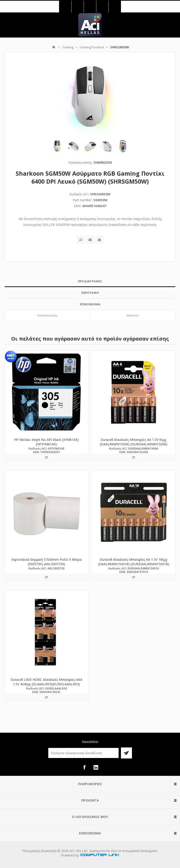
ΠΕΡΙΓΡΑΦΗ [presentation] (90, 293)
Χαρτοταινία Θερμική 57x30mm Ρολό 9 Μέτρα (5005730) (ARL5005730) (46, 562)
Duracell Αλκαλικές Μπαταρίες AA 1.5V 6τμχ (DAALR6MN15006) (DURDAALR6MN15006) (134, 442)
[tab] (90, 281)
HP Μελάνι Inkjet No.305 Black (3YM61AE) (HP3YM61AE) (46, 442)
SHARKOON (103, 162)
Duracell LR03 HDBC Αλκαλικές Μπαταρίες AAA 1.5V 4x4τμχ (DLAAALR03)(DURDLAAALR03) (46, 682)
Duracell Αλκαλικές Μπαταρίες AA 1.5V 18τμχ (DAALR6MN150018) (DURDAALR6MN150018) (134, 562)
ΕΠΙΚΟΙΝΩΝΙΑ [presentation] (90, 304)
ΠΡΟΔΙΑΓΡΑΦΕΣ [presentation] (90, 281)
